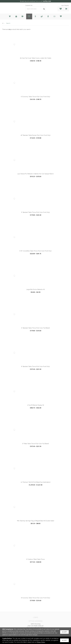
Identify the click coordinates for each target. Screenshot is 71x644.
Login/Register (65, 5)
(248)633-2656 (47, 1)
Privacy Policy (41, 642)
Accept (64, 632)
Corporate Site (29, 5)
